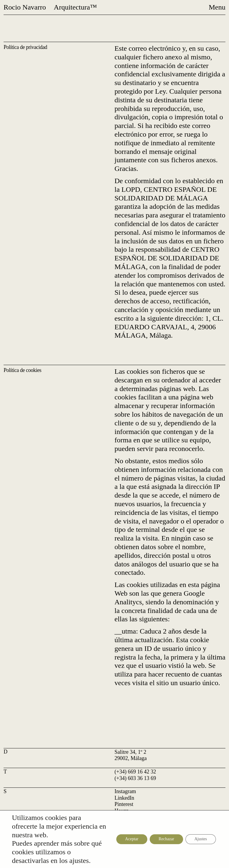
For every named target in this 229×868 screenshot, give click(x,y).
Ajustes (201, 839)
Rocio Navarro (25, 7)
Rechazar (166, 839)
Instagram (125, 791)
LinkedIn (124, 798)
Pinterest (124, 804)
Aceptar (132, 839)
